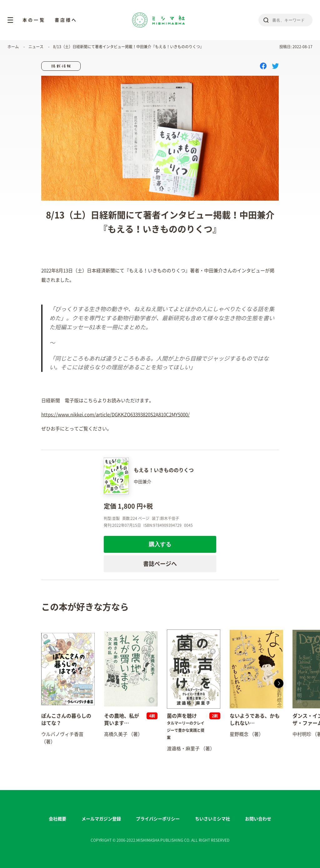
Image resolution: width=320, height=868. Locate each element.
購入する (160, 544)
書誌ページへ (160, 564)
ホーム (13, 47)
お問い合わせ (258, 819)
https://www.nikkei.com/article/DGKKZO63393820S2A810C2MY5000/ (115, 415)
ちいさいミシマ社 (212, 819)
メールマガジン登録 (101, 819)
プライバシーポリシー (158, 819)
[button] (279, 683)
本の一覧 (34, 20)
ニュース (36, 47)
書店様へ (66, 20)
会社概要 (57, 819)
